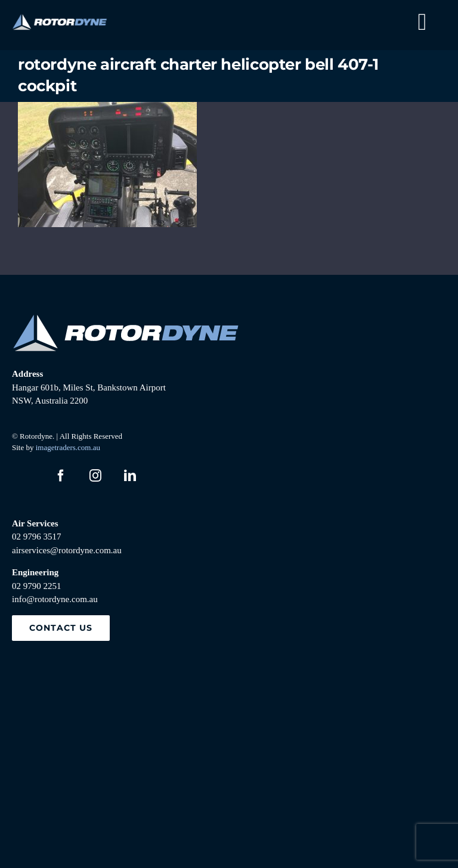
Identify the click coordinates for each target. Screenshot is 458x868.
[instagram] (95, 476)
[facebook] (61, 476)
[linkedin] (130, 476)
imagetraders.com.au (68, 447)
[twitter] (26, 476)
